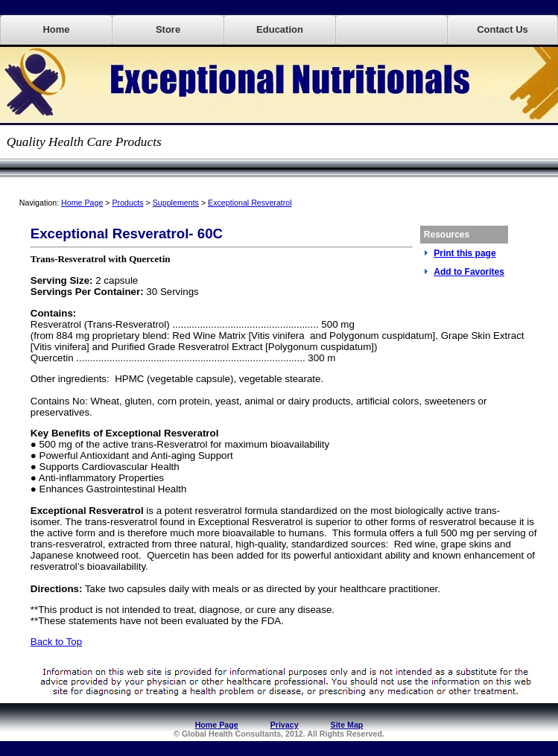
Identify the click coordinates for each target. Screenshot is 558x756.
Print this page (465, 253)
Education (280, 29)
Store (168, 29)
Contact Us (502, 29)
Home (56, 29)
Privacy (285, 725)
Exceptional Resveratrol (250, 203)
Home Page (82, 203)
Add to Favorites (469, 272)
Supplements (176, 203)
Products (128, 203)
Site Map (347, 725)
